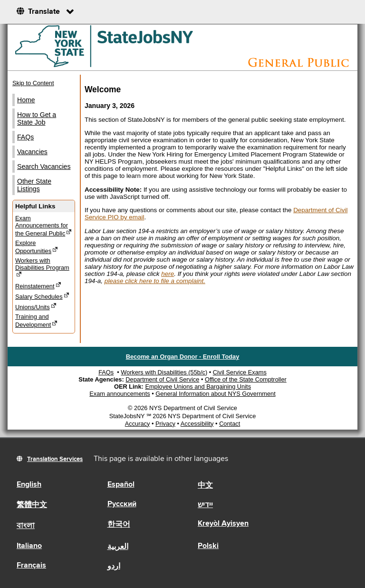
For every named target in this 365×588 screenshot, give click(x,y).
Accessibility (197, 424)
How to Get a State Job (37, 118)
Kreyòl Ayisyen (223, 524)
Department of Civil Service (162, 379)
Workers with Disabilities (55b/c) (164, 372)
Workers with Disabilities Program (42, 267)
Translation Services (55, 459)
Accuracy (138, 424)
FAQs (25, 137)
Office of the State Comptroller (246, 379)
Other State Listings (34, 185)
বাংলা (26, 526)
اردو (114, 567)
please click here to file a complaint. (155, 281)
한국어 (119, 525)
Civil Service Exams (240, 372)
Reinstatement (38, 286)
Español (121, 485)
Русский (122, 504)
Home (26, 100)
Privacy (165, 424)
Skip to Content (33, 83)
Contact (230, 424)
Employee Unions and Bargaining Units (198, 387)
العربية (118, 547)
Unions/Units (36, 307)
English (29, 485)
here (168, 274)
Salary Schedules (42, 296)
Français (31, 566)
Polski (208, 546)
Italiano (29, 546)
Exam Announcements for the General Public (43, 226)
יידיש (205, 505)
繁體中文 (32, 505)
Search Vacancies (44, 167)
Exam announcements (120, 394)
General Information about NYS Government (216, 394)
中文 (205, 486)
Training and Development (36, 321)
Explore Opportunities (37, 247)
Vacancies (32, 152)
